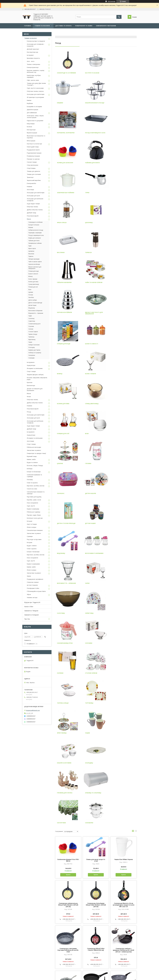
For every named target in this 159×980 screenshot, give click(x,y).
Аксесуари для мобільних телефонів (35, 200)
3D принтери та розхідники (35, 97)
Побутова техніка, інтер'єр (35, 91)
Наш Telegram (49, 31)
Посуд (29, 219)
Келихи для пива (91, 284)
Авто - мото (31, 61)
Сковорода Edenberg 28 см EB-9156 (124, 755)
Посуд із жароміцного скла (123, 103)
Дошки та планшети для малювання (35, 390)
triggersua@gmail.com (33, 710)
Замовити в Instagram (32, 615)
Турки (59, 163)
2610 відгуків (112, 1)
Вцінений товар (32, 456)
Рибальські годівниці (34, 512)
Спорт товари (31, 371)
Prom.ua (89, 974)
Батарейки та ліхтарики (34, 107)
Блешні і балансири (33, 552)
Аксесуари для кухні (33, 196)
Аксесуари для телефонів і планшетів (35, 45)
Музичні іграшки (32, 133)
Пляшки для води (64, 254)
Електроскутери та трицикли (36, 41)
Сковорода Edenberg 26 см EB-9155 (68, 845)
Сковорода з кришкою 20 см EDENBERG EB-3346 (96, 800)
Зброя (29, 594)
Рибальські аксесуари (34, 447)
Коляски (29, 127)
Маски (29, 394)
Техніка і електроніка (33, 64)
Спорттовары (31, 168)
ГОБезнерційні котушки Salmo (36, 591)
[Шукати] (119, 17)
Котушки (30, 521)
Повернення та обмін (84, 26)
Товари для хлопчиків (34, 174)
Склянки (88, 464)
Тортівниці (89, 493)
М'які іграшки (31, 141)
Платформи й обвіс (33, 588)
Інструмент (30, 55)
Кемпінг (29, 100)
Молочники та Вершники (66, 404)
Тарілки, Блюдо (63, 493)
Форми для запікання (65, 133)
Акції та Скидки (32, 524)
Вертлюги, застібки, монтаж (36, 486)
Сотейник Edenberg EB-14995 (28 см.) (124, 889)
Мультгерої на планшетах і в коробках (36, 137)
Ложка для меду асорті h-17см (96, 621)
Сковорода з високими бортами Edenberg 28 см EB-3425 (96, 756)
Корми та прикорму (33, 509)
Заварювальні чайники (122, 133)
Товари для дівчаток (33, 171)
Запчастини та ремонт (34, 450)
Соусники (61, 464)
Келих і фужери (62, 284)
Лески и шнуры (32, 527)
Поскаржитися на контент (75, 977)
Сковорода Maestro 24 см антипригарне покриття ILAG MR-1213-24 (124, 665)
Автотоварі (30, 190)
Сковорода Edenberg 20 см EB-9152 (96, 889)
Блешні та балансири (34, 472)
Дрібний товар (31, 213)
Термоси (88, 193)
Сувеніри (30, 536)
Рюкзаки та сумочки (33, 159)
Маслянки (61, 193)
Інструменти (31, 362)
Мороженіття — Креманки (95, 404)
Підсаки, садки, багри (34, 515)
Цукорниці (117, 163)
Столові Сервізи (119, 464)
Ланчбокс (89, 344)
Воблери (30, 469)
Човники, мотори (32, 598)
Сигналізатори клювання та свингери (36, 493)
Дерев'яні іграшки (32, 110)
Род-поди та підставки (34, 539)
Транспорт (30, 177)
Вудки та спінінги (32, 462)
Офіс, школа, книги (33, 80)
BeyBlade (30, 103)
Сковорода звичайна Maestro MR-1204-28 (124, 845)
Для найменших (32, 113)
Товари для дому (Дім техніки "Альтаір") (36, 84)
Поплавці (30, 480)
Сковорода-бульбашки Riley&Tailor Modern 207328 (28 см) (96, 665)
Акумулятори (31, 365)
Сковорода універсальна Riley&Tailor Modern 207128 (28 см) (68, 665)
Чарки (115, 404)
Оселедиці (117, 523)
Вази (87, 314)
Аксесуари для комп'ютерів (36, 94)
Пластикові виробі (33, 216)
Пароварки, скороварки (94, 103)
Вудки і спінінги (32, 546)
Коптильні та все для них (35, 518)
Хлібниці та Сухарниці (93, 553)
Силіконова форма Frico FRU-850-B (68, 621)
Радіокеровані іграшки (34, 153)
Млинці (116, 254)
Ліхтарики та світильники (35, 368)
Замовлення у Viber (32, 31)
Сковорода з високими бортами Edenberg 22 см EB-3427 (68, 890)
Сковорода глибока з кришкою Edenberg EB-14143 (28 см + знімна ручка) (124, 711)
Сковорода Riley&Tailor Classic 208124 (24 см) (96, 710)
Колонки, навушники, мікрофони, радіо (37, 379)
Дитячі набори (118, 344)
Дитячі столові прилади (66, 374)
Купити (68, 635)
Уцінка (29, 576)
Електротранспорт (33, 67)
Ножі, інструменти (32, 503)
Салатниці (61, 434)
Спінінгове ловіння (33, 582)
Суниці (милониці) (120, 284)
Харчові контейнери (93, 223)
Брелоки (30, 382)
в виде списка (136, 592)
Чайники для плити (92, 133)
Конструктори (31, 130)
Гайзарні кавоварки (120, 193)
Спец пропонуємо (33, 165)
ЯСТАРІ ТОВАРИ (32, 585)
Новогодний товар (33, 147)
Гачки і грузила (32, 549)
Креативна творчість (33, 58)
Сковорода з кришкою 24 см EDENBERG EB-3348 (68, 755)
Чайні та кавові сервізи (66, 223)
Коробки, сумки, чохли (34, 500)
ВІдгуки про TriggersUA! (32, 602)
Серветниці (89, 434)
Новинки (29, 187)
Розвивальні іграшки (33, 156)
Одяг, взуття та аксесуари (35, 88)
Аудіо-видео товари (33, 204)
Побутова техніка (32, 207)
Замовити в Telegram (31, 611)
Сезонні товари (32, 162)
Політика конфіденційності (91, 977)
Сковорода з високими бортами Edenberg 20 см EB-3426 (124, 801)
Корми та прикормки (33, 564)
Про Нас (27, 619)
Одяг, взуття (31, 506)
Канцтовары (31, 124)
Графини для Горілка (65, 553)
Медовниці (117, 374)
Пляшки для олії (63, 314)
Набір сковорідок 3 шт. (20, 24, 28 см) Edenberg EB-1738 (68, 934)
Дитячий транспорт (33, 49)
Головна (28, 26)
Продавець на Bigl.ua (79, 975)
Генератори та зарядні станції (36, 453)
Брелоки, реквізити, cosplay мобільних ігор (36, 71)
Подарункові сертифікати (35, 579)
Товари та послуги (42, 26)
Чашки (59, 523)
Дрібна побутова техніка (35, 210)
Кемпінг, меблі (31, 459)
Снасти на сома (32, 489)
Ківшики (116, 73)
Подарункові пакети (33, 150)
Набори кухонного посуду (67, 103)
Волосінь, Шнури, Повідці (35, 466)
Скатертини (117, 553)
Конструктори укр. (33, 52)
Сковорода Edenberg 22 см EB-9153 (124, 934)
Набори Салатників (92, 523)
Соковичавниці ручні (121, 434)
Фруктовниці (118, 493)
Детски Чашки (90, 374)
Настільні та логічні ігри (34, 144)
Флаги (29, 397)
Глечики (60, 344)
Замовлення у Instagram (106, 26)
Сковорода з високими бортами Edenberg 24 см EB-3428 (96, 935)
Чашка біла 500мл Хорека (124, 620)
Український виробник (34, 180)
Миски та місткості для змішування (122, 223)
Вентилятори (31, 386)
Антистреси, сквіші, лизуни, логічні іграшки (35, 117)
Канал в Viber (29, 607)
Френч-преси (90, 163)
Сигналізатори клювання (35, 530)
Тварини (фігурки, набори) (35, 375)
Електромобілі (31, 183)
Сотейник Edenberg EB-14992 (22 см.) (68, 800)
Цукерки (116, 314)
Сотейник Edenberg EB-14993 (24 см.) (96, 845)
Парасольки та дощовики (35, 121)
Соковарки (61, 583)
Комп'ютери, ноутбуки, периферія (34, 76)
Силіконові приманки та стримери (34, 476)
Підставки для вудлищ (34, 497)
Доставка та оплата (63, 26)
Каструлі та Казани (92, 73)
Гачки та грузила (32, 483)
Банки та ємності (92, 254)
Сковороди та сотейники (66, 73)
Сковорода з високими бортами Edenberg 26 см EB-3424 (68, 711)
